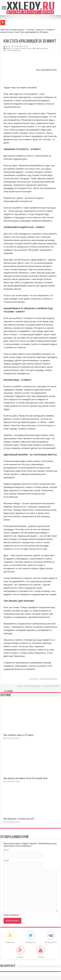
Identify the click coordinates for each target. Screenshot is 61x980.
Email (6, 861)
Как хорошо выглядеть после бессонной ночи (26, 778)
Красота (40, 30)
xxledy (8, 46)
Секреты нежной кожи (23, 48)
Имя (6, 850)
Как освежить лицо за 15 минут (19, 735)
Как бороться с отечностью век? (19, 819)
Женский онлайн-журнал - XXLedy (17, 30)
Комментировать (42, 48)
